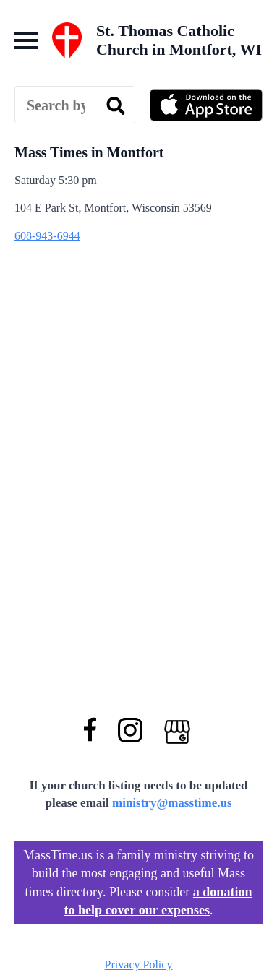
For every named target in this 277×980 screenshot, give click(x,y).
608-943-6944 (47, 236)
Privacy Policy (139, 964)
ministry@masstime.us (172, 803)
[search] (116, 105)
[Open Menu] (26, 40)
